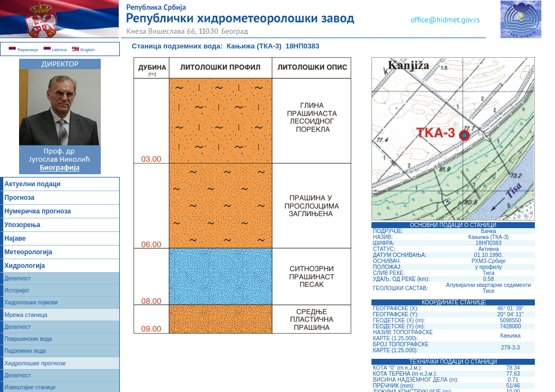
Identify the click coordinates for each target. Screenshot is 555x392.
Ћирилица (23, 50)
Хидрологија (25, 266)
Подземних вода (25, 351)
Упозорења (22, 225)
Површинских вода (28, 339)
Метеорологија (28, 252)
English (83, 50)
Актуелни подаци (32, 184)
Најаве (15, 238)
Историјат (17, 290)
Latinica (55, 50)
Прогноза (19, 198)
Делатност (17, 278)
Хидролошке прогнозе (35, 363)
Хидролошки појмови (31, 302)
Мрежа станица (26, 315)
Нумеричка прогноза (38, 211)
